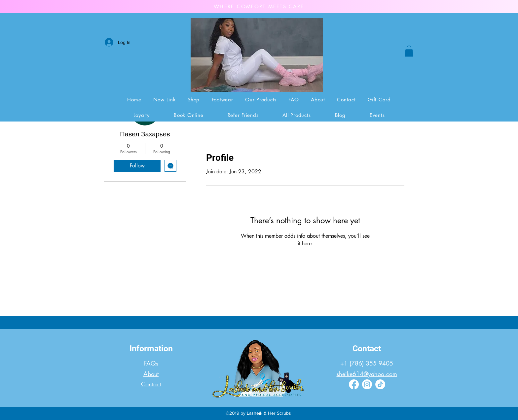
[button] (409, 51)
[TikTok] (380, 384)
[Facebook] (354, 384)
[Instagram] (367, 384)
